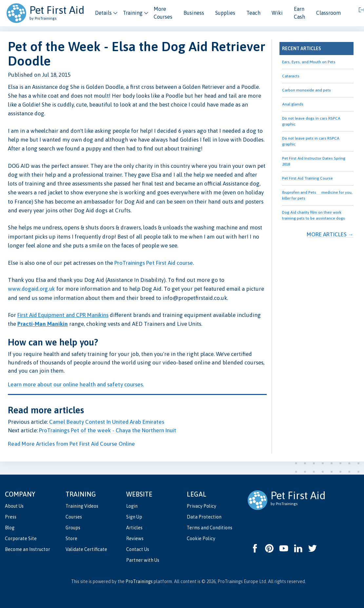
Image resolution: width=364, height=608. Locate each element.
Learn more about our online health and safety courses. (76, 384)
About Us (14, 506)
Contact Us (138, 549)
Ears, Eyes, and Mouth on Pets (309, 62)
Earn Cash (299, 13)
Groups (73, 528)
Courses (74, 517)
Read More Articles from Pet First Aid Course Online (71, 444)
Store (71, 539)
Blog (10, 528)
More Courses (163, 13)
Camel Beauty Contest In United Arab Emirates (107, 422)
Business (194, 13)
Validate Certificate (86, 549)
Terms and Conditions (210, 528)
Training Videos (82, 506)
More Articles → (330, 234)
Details (103, 13)
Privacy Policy (201, 506)
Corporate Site (21, 539)
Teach (253, 13)
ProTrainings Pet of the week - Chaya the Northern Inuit (108, 430)
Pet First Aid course (170, 263)
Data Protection (204, 517)
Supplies (225, 13)
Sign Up (134, 517)
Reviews (135, 539)
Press (11, 517)
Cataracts (291, 76)
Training (133, 13)
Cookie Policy (201, 539)
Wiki (277, 13)
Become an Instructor (28, 549)
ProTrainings (130, 263)
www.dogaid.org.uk (31, 289)
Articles (134, 528)
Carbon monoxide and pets (307, 90)
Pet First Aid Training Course (307, 178)
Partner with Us (143, 560)
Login (132, 506)
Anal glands (293, 104)
